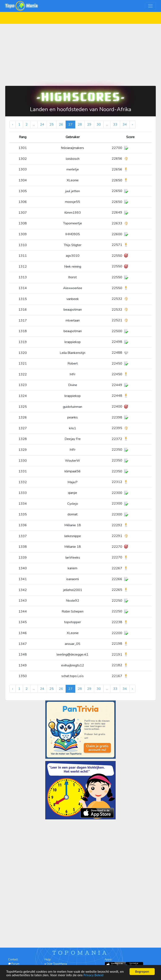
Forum (14, 964)
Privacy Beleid (93, 975)
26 (61, 125)
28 (80, 125)
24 (42, 125)
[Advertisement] (80, 53)
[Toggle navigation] (150, 6)
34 (125, 125)
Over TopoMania (57, 964)
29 (89, 125)
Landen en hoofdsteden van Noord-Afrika (81, 109)
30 (99, 125)
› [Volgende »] (132, 125)
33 (115, 125)
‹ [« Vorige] (13, 125)
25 (52, 125)
